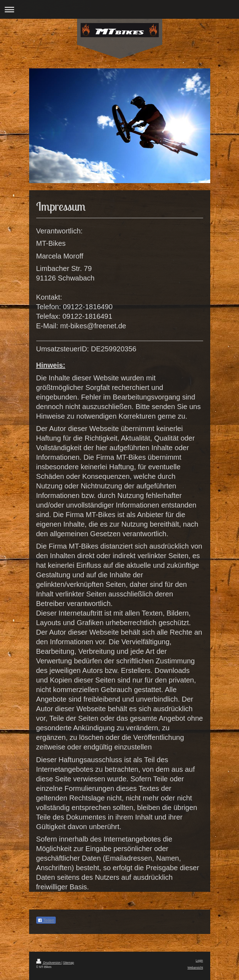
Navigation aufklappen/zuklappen (119, 9)
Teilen (46, 920)
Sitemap (69, 963)
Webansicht (195, 968)
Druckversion (49, 963)
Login (199, 961)
